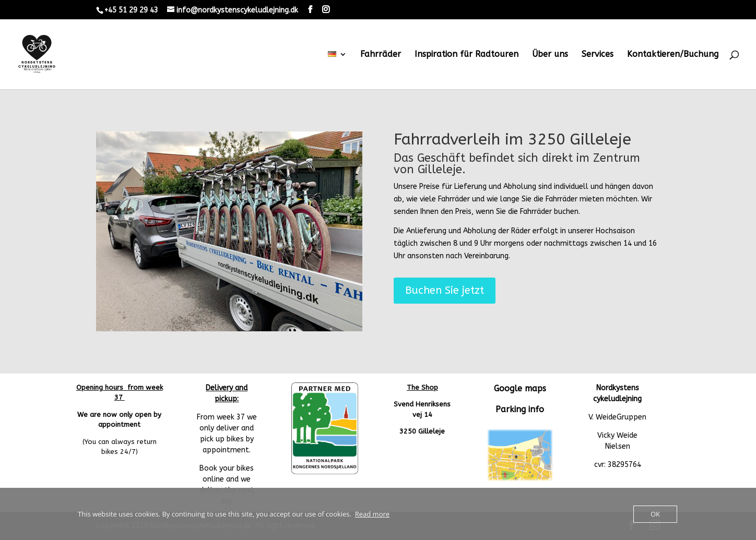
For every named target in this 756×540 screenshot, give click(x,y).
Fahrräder (381, 55)
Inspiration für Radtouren (466, 55)
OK (655, 514)
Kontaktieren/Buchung (673, 55)
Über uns (550, 55)
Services (598, 55)
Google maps (520, 388)
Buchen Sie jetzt (445, 290)
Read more (372, 514)
